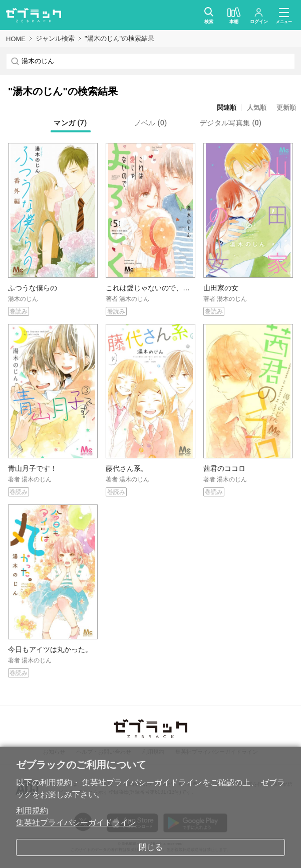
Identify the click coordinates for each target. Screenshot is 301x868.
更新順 (286, 108)
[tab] (71, 123)
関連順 (227, 108)
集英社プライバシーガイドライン (76, 823)
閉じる (151, 847)
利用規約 (32, 811)
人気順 (257, 108)
